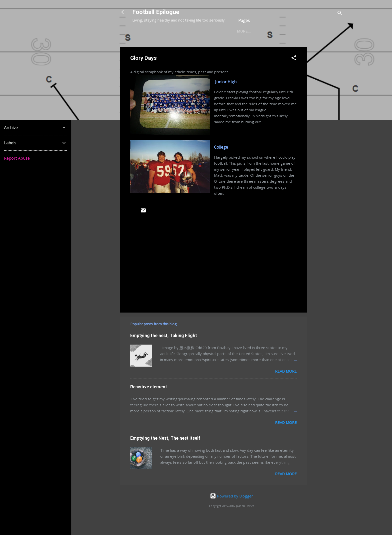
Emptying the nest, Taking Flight (164, 351)
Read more (286, 387)
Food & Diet (168, 47)
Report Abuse (17, 158)
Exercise (197, 47)
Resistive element (149, 403)
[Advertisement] (327, 138)
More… (252, 47)
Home (142, 47)
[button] (294, 75)
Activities (226, 47)
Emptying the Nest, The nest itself (165, 454)
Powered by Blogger (231, 512)
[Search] (340, 14)
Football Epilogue (156, 12)
